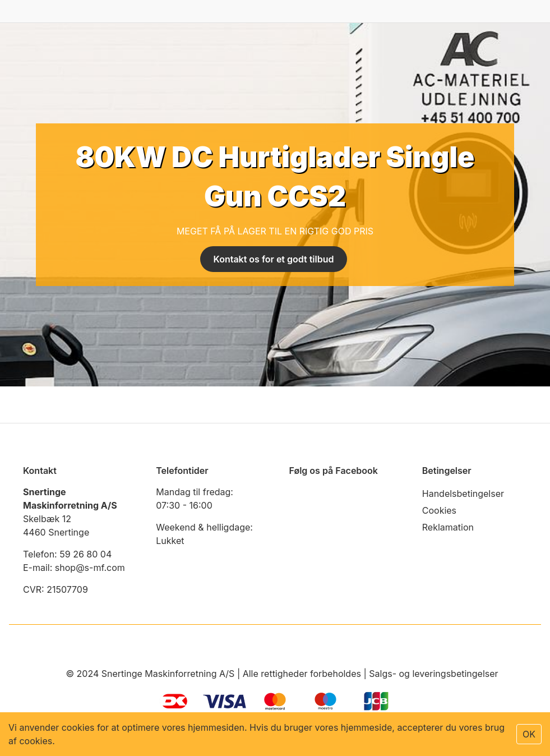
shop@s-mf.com (90, 568)
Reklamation (448, 527)
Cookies (439, 510)
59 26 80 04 (85, 554)
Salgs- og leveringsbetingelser (433, 674)
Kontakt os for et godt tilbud (274, 259)
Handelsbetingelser (463, 494)
